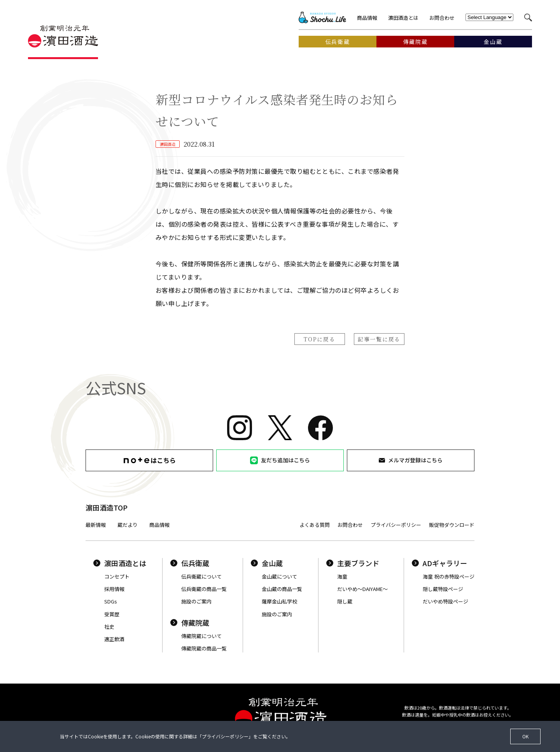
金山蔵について (279, 576)
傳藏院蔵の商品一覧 (204, 648)
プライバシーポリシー (396, 525)
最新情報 (96, 525)
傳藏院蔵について (201, 636)
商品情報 (367, 18)
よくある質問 (315, 525)
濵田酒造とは (403, 18)
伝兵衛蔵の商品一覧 (204, 589)
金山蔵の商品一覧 (282, 589)
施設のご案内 (196, 601)
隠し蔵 (345, 601)
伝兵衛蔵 (190, 563)
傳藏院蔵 (190, 623)
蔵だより (128, 525)
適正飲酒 (114, 639)
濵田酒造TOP (107, 507)
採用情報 (114, 589)
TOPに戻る (319, 339)
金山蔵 (267, 563)
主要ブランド (353, 563)
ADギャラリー (439, 563)
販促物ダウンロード (452, 525)
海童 (342, 576)
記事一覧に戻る (379, 339)
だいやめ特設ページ (445, 601)
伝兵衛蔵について (201, 576)
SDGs (111, 601)
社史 (109, 627)
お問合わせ (442, 18)
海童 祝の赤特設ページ (449, 576)
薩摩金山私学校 (279, 601)
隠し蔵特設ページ (443, 589)
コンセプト (117, 576)
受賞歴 (112, 614)
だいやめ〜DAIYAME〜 (362, 589)
